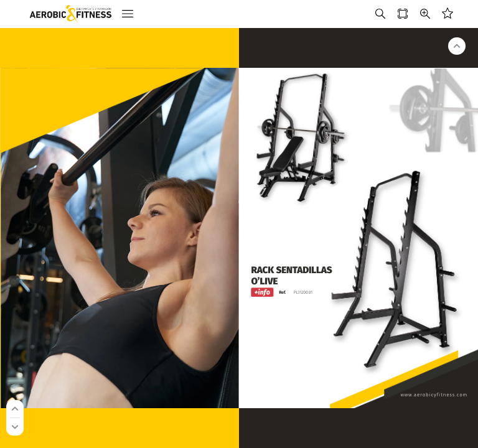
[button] (128, 14)
